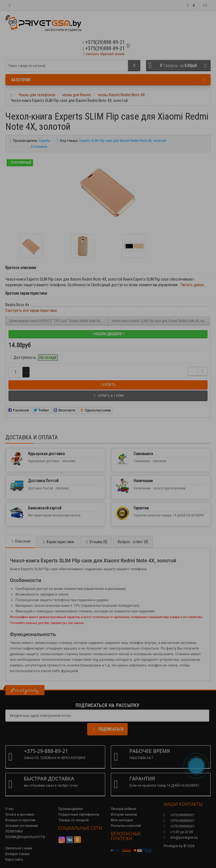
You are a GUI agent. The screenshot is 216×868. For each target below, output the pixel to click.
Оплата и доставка (20, 814)
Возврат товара (17, 854)
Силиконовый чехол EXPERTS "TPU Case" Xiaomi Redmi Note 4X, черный (58, 321)
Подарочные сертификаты (79, 814)
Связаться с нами (19, 848)
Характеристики (58, 542)
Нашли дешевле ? (108, 334)
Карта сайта (14, 859)
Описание (20, 541)
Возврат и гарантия (20, 820)
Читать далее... (194, 285)
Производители (70, 809)
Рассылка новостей (126, 826)
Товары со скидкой (73, 820)
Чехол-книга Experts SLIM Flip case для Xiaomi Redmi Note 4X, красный (161, 321)
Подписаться (107, 729)
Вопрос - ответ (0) (133, 542)
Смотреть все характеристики (31, 310)
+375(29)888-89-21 (104, 48)
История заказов (124, 814)
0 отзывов (39, 146)
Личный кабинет (124, 809)
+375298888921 (179, 821)
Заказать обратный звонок (104, 54)
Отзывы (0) (96, 542)
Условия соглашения (22, 826)
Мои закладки (122, 820)
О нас (10, 809)
